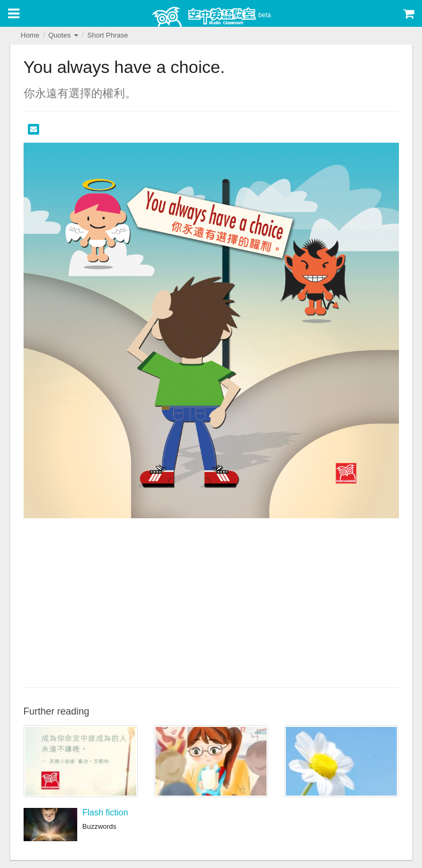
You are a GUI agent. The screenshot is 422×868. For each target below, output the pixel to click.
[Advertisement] (211, 601)
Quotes (63, 35)
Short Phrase (108, 35)
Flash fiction (105, 812)
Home (30, 35)
